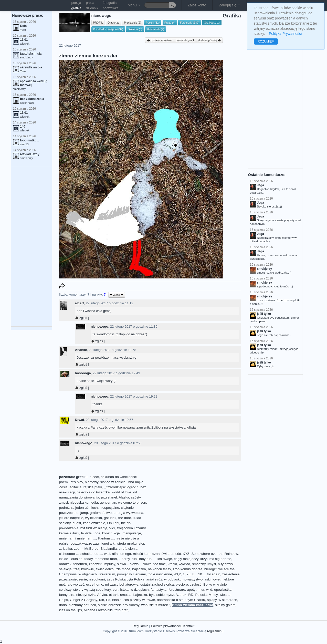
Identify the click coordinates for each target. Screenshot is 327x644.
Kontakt (189, 626)
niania (117, 600)
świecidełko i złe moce (113, 569)
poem (64, 482)
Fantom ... (106, 538)
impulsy (109, 564)
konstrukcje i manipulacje (122, 533)
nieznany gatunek (82, 605)
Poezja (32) (153, 23)
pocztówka (110, 8)
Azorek (181, 595)
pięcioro (182, 584)
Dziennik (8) (135, 29)
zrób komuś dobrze (188, 569)
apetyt (192, 590)
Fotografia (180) (190, 23)
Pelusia (201, 595)
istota (125, 590)
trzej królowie (84, 569)
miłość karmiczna (146, 554)
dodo (63, 605)
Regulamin (140, 626)
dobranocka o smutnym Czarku (181, 600)
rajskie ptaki (93, 487)
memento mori (106, 559)
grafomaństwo (101, 513)
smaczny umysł (204, 564)
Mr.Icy (213, 595)
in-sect (94, 477)
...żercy (124, 559)
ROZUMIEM (266, 41)
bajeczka (139, 569)
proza (90, 3)
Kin (102, 600)
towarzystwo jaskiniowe (201, 579)
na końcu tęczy (159, 569)
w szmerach (228, 600)
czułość (196, 584)
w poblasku (173, 579)
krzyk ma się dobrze (216, 559)
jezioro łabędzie (71, 518)
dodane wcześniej (160, 40)
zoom (78, 549)
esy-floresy (131, 605)
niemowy (92, 482)
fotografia (110, 3)
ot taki (114, 595)
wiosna (225, 595)
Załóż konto (197, 5)
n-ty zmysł (226, 564)
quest (77, 523)
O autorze (113, 23)
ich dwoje (165, 559)
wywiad (184, 564)
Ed (108, 600)
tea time (160, 564)
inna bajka (135, 482)
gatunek (110, 518)
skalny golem (225, 605)
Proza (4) (170, 23)
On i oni (113, 523)
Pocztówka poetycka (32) (108, 29)
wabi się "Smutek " (155, 605)
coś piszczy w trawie (139, 600)
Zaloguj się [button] (229, 5)
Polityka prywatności (166, 626)
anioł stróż (154, 579)
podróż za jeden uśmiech (78, 508)
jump (84, 513)
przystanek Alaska (115, 497)
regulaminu (215, 631)
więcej (117, 295)
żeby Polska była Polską (126, 579)
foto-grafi (121, 610)
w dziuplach (140, 590)
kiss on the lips (71, 610)
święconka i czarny (131, 528)
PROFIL (98, 23)
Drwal (80, 420)
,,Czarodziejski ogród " (121, 487)
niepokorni (97, 579)
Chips (64, 600)
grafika (76, 8)
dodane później (210, 40)
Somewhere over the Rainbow (214, 554)
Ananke (81, 350)
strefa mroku (127, 543)
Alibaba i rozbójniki (98, 610)
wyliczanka (94, 518)
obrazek (65, 564)
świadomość (171, 554)
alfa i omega (122, 554)
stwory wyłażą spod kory (92, 590)
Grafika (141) (212, 23)
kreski (172, 564)
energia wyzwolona (129, 513)
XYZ (186, 554)
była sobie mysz (161, 595)
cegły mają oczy (186, 559)
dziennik (92, 8)
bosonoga (83, 373)
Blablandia (109, 549)
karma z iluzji (69, 533)
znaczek (95, 564)
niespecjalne (109, 508)
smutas (126, 595)
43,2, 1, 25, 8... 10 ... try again (197, 574)
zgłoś (81, 318)
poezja (76, 3)
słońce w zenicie (113, 482)
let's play (76, 482)
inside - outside (71, 559)
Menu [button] (134, 5)
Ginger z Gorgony (83, 600)
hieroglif (210, 569)
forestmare (177, 590)
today (89, 559)
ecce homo (95, 584)
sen (115, 590)
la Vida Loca (91, 533)
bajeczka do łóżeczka (93, 492)
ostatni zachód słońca (157, 584)
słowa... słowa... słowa (134, 564)
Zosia (63, 487)
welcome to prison (132, 502)
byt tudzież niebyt (94, 528)
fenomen (80, 564)
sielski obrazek (109, 605)
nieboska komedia (84, 502)
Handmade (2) (156, 29)
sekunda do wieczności (119, 477)
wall (107, 554)
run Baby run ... (144, 559)
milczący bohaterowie (122, 584)
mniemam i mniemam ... (78, 538)
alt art (80, 303)
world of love (121, 492)
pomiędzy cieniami (131, 574)
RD (191, 595)
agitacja (75, 487)
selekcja (65, 569)
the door (125, 518)
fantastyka (159, 590)
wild (209, 590)
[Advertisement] (31, 246)
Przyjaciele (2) (133, 23)
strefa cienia (128, 549)
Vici (112, 528)
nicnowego (100, 326)
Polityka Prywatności (285, 34)
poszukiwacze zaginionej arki (93, 543)
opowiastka (223, 590)
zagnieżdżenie (94, 523)
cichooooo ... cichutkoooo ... (81, 554)
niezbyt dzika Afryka (92, 595)
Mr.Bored (92, 549)
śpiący (212, 600)
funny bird (67, 595)
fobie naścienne (160, 574)
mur (201, 590)
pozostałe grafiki (185, 40)
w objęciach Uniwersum (97, 574)
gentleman (108, 502)
